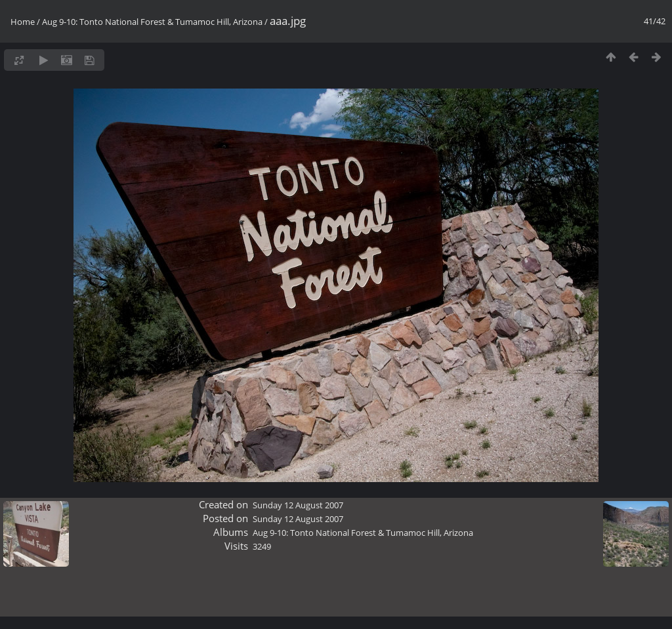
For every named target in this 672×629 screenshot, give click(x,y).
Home (23, 22)
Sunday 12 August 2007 (298, 505)
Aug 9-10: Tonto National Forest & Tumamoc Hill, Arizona (152, 22)
